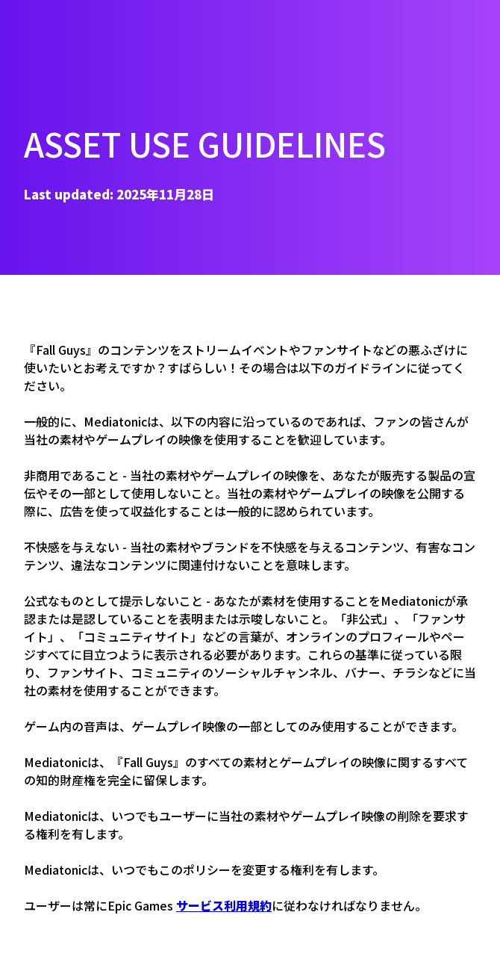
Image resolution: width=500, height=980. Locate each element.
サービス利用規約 (224, 905)
